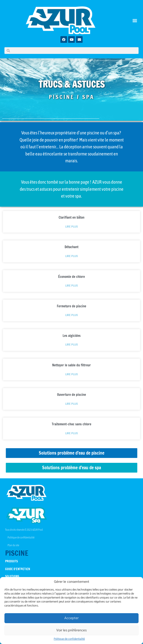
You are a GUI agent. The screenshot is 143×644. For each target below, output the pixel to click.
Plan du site (13, 545)
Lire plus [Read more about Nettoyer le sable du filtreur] (71, 374)
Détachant (71, 247)
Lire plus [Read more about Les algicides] (71, 345)
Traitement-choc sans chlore (71, 424)
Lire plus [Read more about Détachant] (71, 256)
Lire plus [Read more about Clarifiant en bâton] (71, 227)
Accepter (71, 618)
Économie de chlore (71, 277)
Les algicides (72, 336)
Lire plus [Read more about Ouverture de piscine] (71, 404)
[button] (135, 20)
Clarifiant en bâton (71, 217)
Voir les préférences (71, 630)
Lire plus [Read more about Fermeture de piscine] (71, 315)
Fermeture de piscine (71, 306)
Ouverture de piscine (71, 395)
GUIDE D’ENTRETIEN (18, 569)
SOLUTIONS (12, 576)
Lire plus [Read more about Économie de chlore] (71, 286)
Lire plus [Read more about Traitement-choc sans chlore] (71, 433)
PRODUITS (11, 561)
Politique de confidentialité (69, 639)
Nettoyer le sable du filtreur (71, 365)
